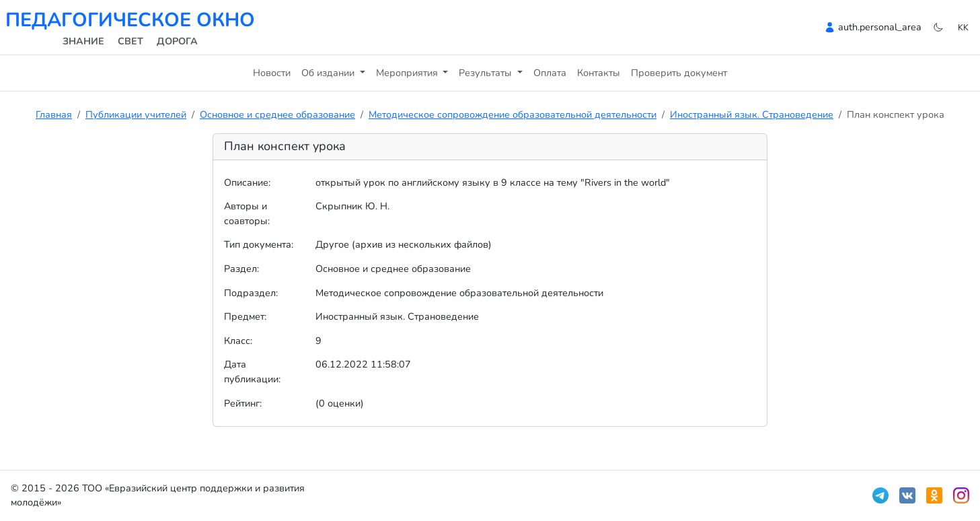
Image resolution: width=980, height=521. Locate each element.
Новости (272, 73)
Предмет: (245, 316)
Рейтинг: (243, 403)
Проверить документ (679, 73)
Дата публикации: (252, 372)
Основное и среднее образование (277, 114)
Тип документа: (259, 244)
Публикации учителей (136, 114)
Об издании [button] (329, 73)
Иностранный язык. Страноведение (752, 114)
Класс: (238, 341)
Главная (54, 114)
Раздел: (241, 269)
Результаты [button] (487, 73)
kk (963, 27)
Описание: (247, 182)
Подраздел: (251, 293)
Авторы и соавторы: (247, 213)
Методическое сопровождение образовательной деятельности (513, 114)
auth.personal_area (880, 27)
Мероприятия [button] (408, 73)
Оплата (550, 73)
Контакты (599, 73)
